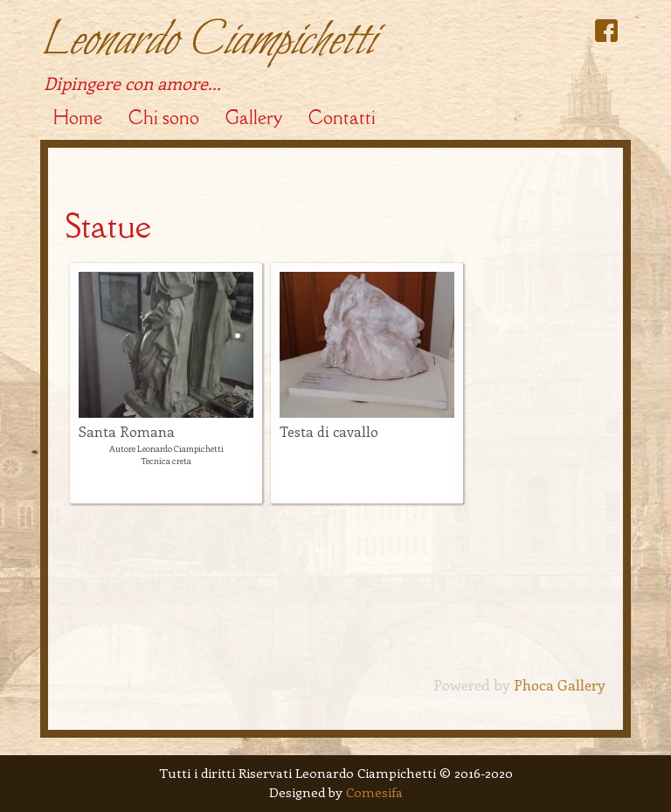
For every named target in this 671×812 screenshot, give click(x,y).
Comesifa (374, 792)
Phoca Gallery (560, 684)
